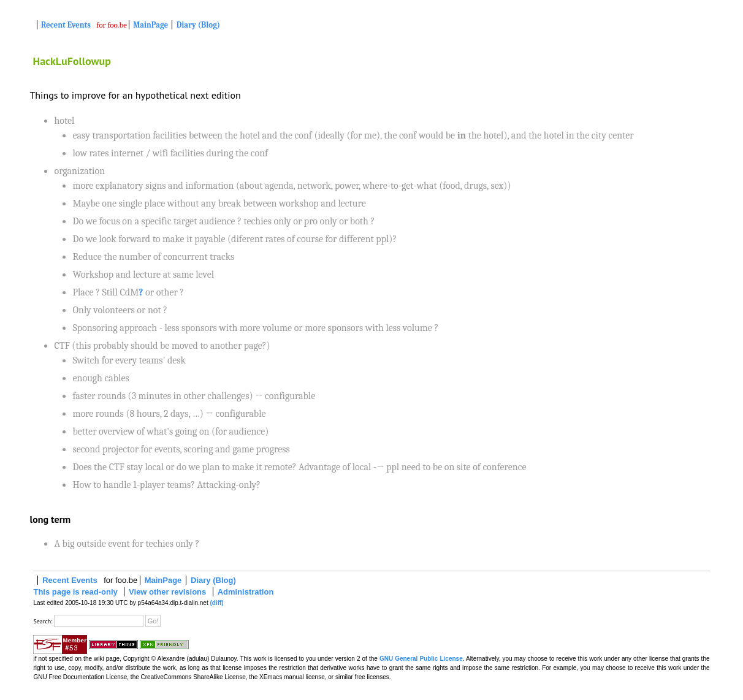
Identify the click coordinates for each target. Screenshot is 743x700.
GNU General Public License (421, 659)
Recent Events (66, 25)
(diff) (216, 603)
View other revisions (167, 592)
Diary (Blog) (198, 25)
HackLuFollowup (72, 61)
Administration (246, 592)
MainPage (151, 25)
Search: (43, 621)
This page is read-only (75, 592)
